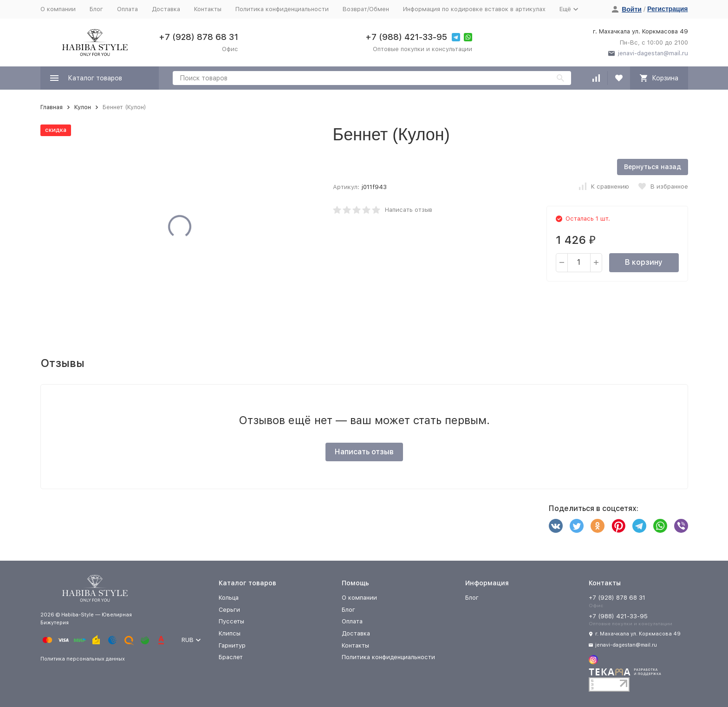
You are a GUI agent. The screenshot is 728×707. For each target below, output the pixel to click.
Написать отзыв (409, 210)
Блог (96, 9)
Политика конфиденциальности (282, 9)
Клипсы (230, 633)
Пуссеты (231, 621)
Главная (52, 107)
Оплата (127, 9)
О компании (58, 9)
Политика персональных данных (83, 659)
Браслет (231, 657)
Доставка (166, 9)
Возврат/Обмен (366, 9)
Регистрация (668, 9)
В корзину (644, 262)
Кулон (83, 107)
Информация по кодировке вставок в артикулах (474, 9)
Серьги (229, 610)
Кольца (229, 598)
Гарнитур (232, 645)
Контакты (208, 9)
